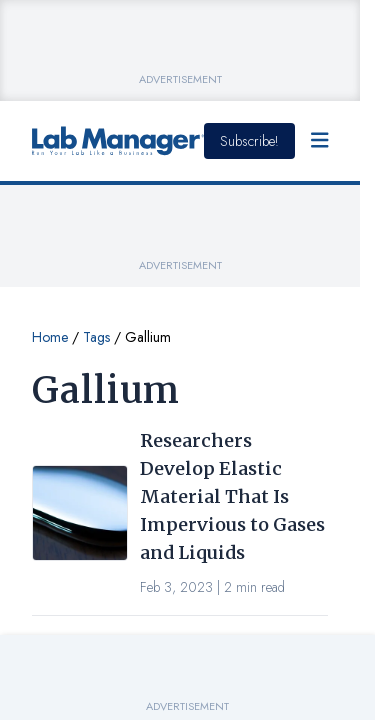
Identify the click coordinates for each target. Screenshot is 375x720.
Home (50, 337)
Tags (96, 337)
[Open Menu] (320, 141)
